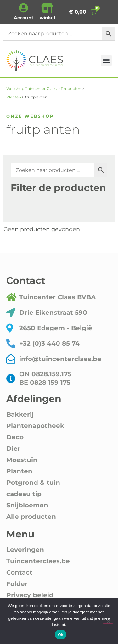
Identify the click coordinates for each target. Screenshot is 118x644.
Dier (13, 448)
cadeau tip (24, 494)
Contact (19, 572)
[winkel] (47, 8)
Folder (17, 584)
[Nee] (108, 621)
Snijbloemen (27, 505)
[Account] (24, 8)
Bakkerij (20, 414)
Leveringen (25, 550)
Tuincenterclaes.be (38, 561)
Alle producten (31, 517)
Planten (19, 471)
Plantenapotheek (35, 426)
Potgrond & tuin (33, 483)
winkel (47, 18)
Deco (15, 437)
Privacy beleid (30, 595)
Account (24, 18)
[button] (107, 60)
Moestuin (22, 460)
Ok (61, 635)
